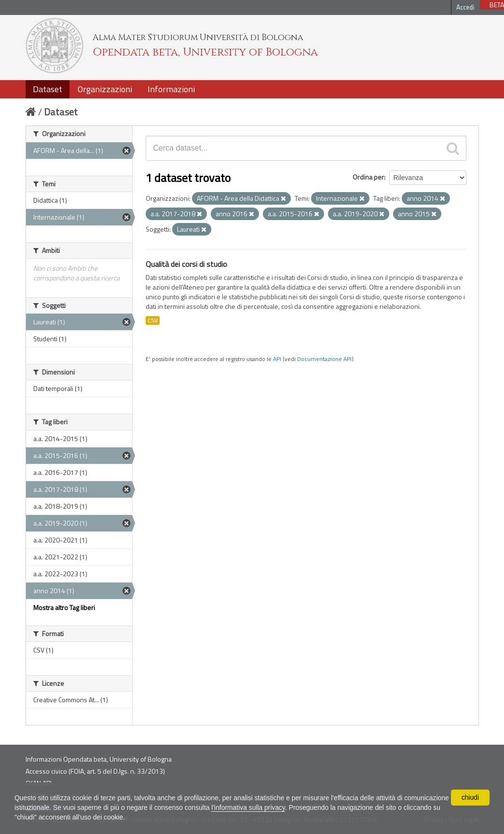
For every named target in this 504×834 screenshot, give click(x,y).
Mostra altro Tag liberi (64, 607)
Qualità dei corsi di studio (186, 264)
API (277, 359)
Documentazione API (324, 359)
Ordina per (368, 177)
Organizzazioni (105, 89)
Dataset (48, 89)
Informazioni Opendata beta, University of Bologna (99, 759)
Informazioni (171, 89)
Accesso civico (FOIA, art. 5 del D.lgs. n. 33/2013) (95, 771)
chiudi (470, 797)
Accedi (465, 7)
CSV (153, 320)
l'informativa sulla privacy (298, 807)
